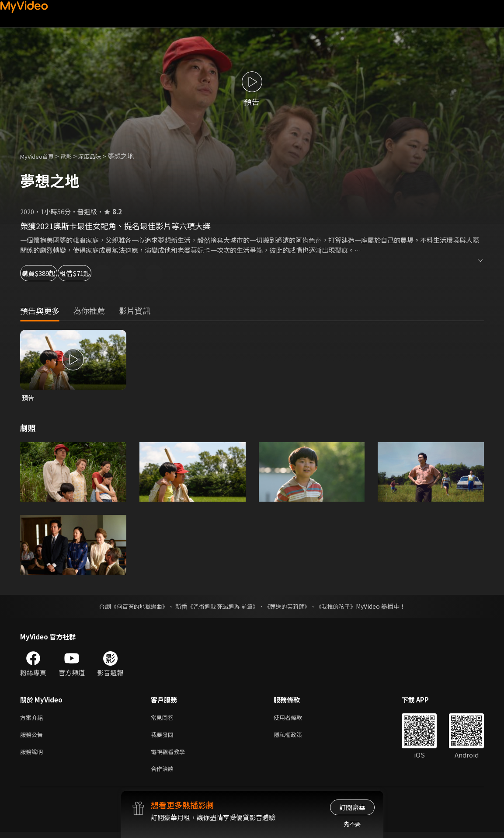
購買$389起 (48, 273)
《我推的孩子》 (342, 607)
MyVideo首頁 (40, 156)
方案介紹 (33, 719)
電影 (73, 156)
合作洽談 (164, 774)
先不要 (352, 824)
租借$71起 (109, 273)
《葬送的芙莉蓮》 (290, 607)
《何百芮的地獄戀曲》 (133, 607)
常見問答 (164, 719)
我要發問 (164, 737)
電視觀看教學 (170, 756)
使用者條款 (295, 719)
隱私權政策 (295, 737)
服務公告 (33, 737)
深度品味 (99, 156)
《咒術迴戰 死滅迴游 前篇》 (222, 607)
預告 (28, 398)
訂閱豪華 (352, 807)
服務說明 (33, 756)
